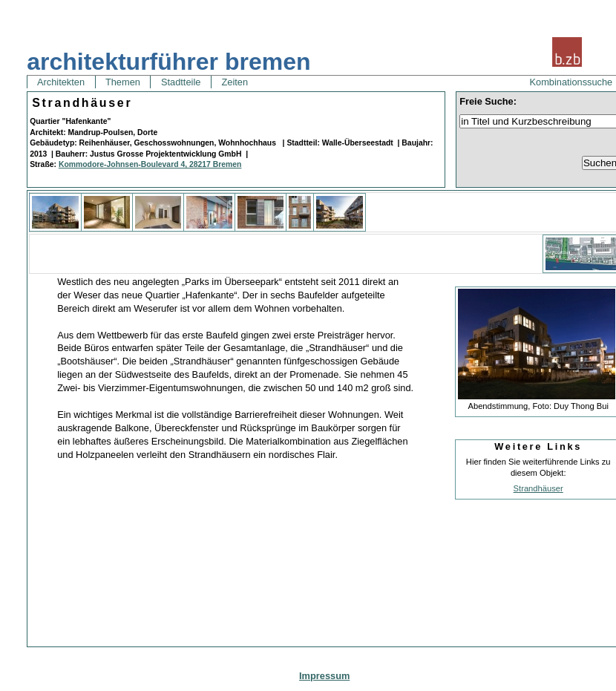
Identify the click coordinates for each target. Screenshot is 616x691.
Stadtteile (180, 82)
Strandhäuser (538, 488)
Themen (123, 82)
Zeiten (235, 82)
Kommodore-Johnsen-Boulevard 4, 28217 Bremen (150, 164)
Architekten (61, 82)
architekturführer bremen (168, 62)
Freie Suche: (488, 101)
